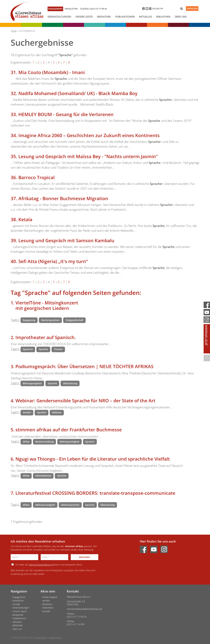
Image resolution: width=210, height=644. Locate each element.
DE (154, 9)
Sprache (43, 349)
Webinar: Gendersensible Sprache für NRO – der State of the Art (85, 400)
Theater (58, 349)
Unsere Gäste (84, 17)
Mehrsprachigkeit (70, 442)
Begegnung (29, 320)
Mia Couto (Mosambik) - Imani (52, 72)
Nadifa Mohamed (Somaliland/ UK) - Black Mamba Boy (78, 93)
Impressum (41, 638)
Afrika (26, 442)
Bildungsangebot (32, 383)
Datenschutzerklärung (40, 565)
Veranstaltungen (59, 17)
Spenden (192, 9)
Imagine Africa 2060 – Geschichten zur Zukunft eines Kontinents (89, 135)
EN (158, 9)
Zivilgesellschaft (74, 320)
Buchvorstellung (45, 442)
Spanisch (28, 349)
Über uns (181, 17)
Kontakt (16, 604)
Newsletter (71, 9)
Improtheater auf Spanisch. (46, 337)
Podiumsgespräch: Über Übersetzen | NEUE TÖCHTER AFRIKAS (84, 366)
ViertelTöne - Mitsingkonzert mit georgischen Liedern (47, 305)
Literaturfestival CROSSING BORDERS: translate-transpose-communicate (95, 493)
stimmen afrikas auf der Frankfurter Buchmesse (69, 430)
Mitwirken (47, 604)
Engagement (55, 9)
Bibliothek (163, 17)
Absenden (84, 557)
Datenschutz (55, 638)
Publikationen (125, 17)
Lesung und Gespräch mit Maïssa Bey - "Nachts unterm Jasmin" (88, 156)
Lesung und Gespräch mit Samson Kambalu (66, 240)
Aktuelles (145, 17)
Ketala (25, 219)
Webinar (57, 412)
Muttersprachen (50, 320)
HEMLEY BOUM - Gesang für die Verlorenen (66, 114)
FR (162, 9)
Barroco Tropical (37, 177)
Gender (27, 412)
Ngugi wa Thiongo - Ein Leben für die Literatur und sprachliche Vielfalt (93, 459)
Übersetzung (70, 383)
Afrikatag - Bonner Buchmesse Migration (63, 198)
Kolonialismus (43, 476)
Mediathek (104, 17)
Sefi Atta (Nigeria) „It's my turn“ (53, 261)
